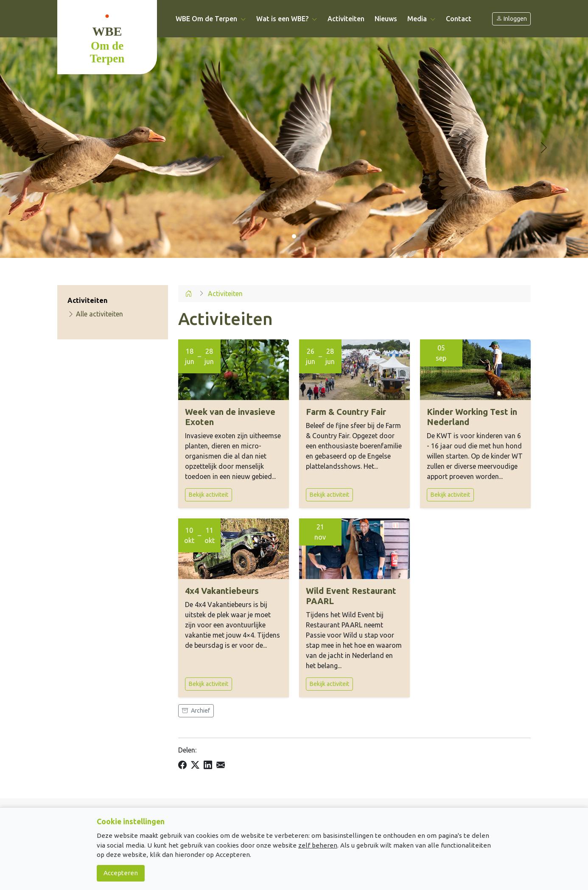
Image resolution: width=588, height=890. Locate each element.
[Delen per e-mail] (221, 765)
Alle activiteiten (95, 314)
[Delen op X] (195, 765)
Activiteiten (346, 19)
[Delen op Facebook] (182, 765)
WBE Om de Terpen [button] (211, 19)
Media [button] (421, 19)
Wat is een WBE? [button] (287, 19)
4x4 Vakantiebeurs (222, 591)
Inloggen (511, 19)
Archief (196, 711)
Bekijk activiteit (209, 495)
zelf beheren (318, 845)
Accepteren (121, 873)
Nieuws (386, 19)
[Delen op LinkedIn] (208, 765)
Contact (459, 19)
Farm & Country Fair (346, 412)
